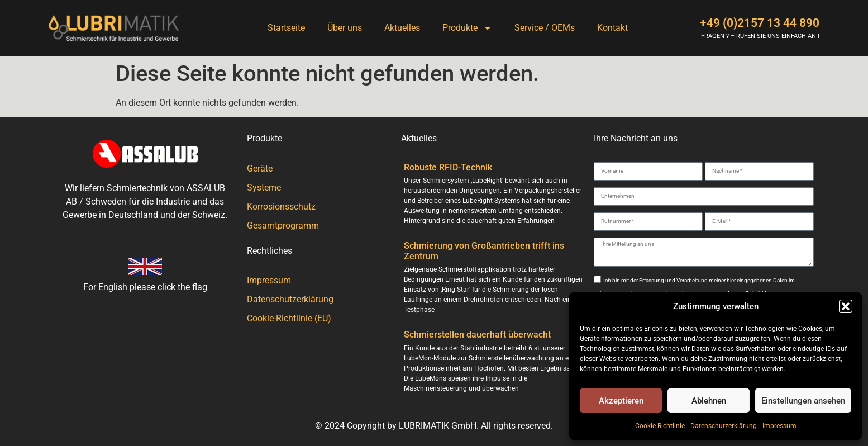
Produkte (467, 28)
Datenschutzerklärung (724, 426)
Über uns (345, 28)
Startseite (286, 28)
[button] (846, 306)
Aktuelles (402, 28)
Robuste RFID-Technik (448, 167)
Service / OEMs (545, 28)
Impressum (779, 426)
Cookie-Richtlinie (660, 426)
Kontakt (612, 28)
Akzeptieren (621, 401)
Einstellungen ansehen (803, 401)
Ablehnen (709, 401)
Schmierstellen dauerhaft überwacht (477, 334)
